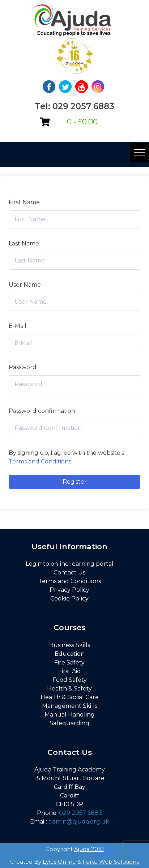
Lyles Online (60, 862)
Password (23, 367)
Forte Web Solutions (111, 862)
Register (75, 482)
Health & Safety (69, 689)
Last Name (24, 243)
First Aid (70, 671)
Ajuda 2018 (89, 849)
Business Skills (70, 645)
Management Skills (70, 706)
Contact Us (69, 572)
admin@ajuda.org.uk (79, 822)
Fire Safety (69, 662)
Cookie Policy (69, 598)
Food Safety (70, 680)
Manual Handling (70, 715)
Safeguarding (69, 723)
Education (70, 654)
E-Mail (18, 326)
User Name (25, 285)
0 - (82, 122)
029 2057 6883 (81, 813)
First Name (24, 202)
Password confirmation (42, 411)
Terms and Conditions (40, 461)
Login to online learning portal (70, 564)
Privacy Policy (69, 590)
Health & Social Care (70, 697)
